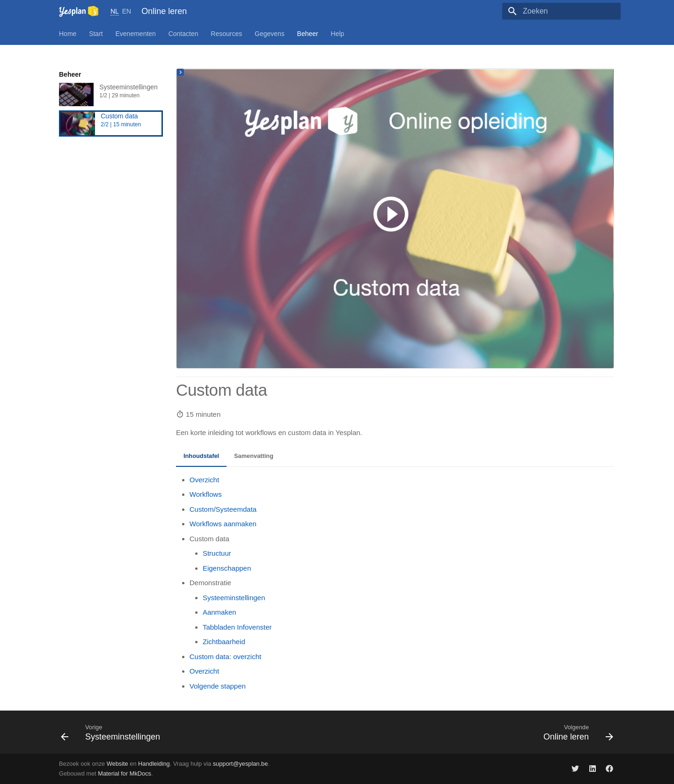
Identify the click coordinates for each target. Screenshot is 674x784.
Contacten (183, 34)
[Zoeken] (566, 11)
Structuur (217, 553)
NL (115, 11)
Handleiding (154, 764)
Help (338, 34)
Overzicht (204, 480)
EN (127, 11)
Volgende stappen (218, 686)
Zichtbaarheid (224, 642)
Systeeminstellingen (111, 94)
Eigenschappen (227, 568)
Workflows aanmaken (223, 524)
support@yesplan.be (241, 764)
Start (96, 34)
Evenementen (136, 34)
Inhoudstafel (201, 456)
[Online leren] (79, 11)
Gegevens (270, 34)
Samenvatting (254, 456)
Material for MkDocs (125, 773)
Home (68, 34)
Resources (226, 34)
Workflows (206, 494)
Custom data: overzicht (225, 657)
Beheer (308, 34)
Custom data (111, 123)
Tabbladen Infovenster (237, 627)
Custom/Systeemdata (223, 509)
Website (117, 764)
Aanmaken (220, 612)
